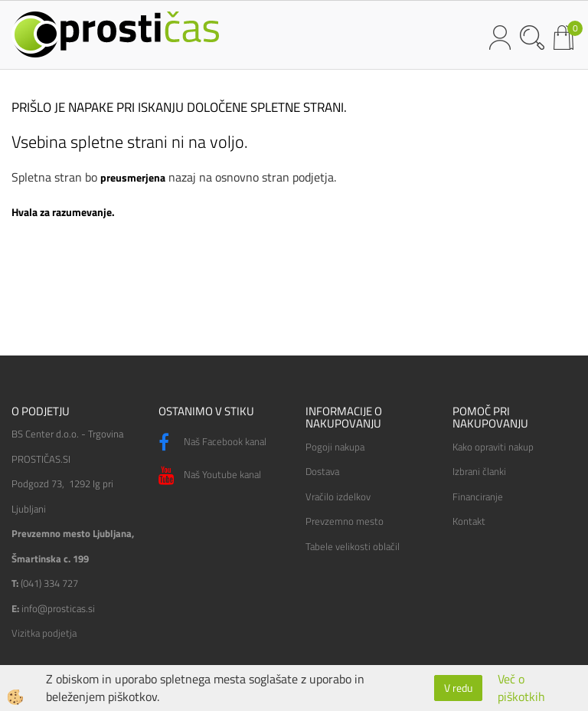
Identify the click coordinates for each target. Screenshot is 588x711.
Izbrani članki (479, 471)
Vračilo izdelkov (338, 496)
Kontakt (469, 521)
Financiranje (478, 496)
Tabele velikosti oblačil (353, 546)
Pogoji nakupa (335, 447)
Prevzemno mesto (345, 521)
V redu (458, 688)
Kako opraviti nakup (493, 447)
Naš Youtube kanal (210, 476)
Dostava (322, 471)
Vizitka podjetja (44, 633)
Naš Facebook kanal (212, 443)
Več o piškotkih (521, 688)
